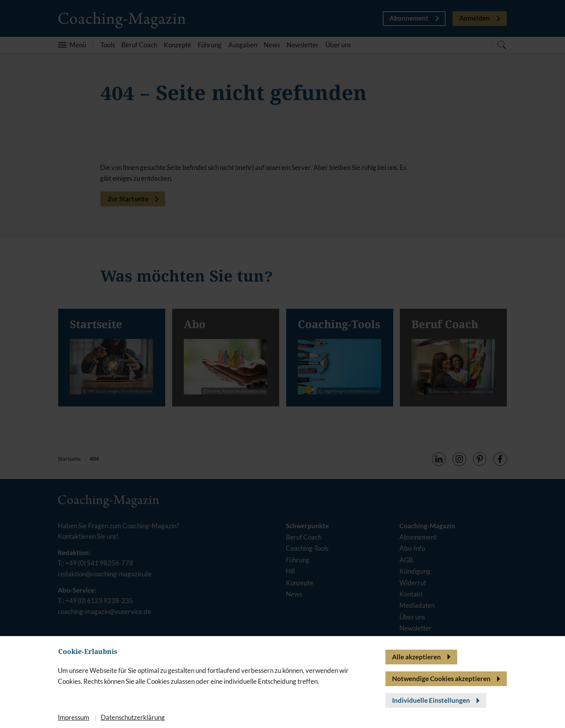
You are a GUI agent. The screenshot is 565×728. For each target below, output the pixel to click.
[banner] (282, 364)
